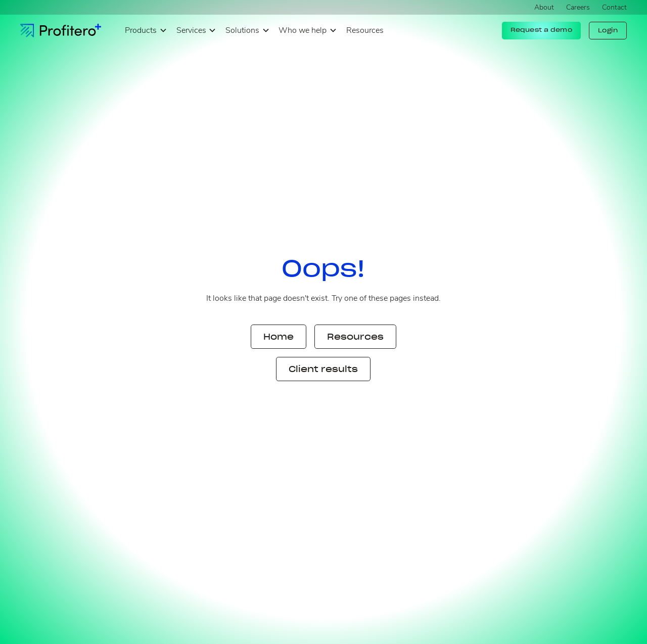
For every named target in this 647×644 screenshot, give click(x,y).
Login (608, 30)
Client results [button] (323, 369)
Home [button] (279, 337)
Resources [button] (355, 337)
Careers (578, 7)
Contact (614, 7)
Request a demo (541, 30)
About (544, 7)
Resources (365, 30)
